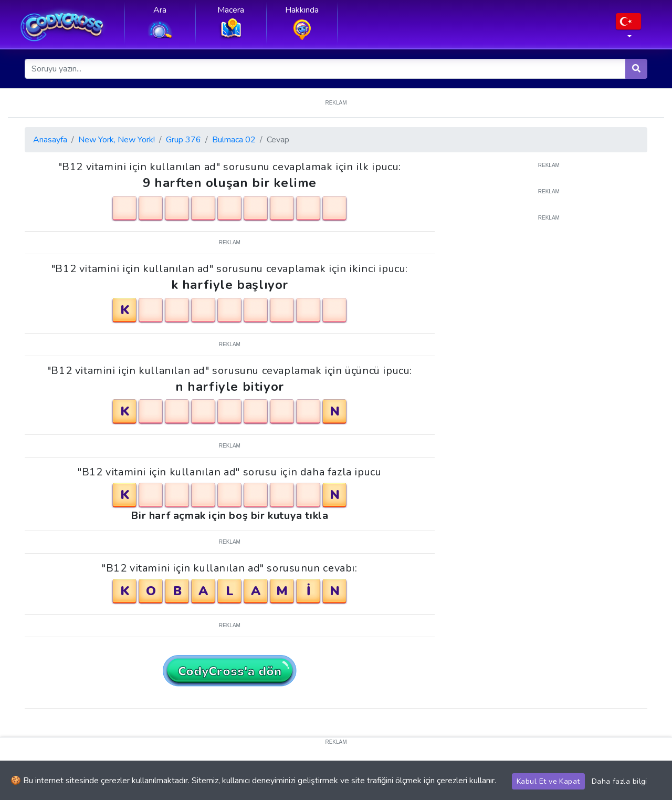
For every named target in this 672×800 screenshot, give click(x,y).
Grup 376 (183, 140)
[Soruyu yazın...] (325, 69)
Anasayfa (50, 140)
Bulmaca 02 (234, 140)
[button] (628, 29)
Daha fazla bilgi (619, 781)
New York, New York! (117, 140)
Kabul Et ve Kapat (548, 781)
